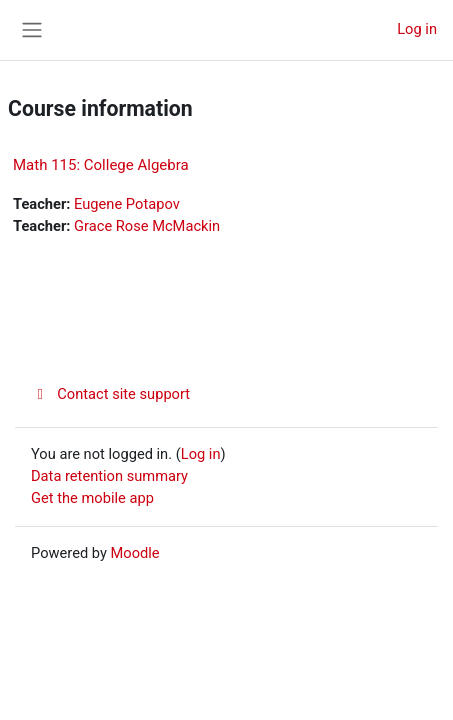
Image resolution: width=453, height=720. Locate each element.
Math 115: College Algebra (101, 165)
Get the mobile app (92, 498)
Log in (417, 29)
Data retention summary (109, 476)
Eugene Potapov (127, 204)
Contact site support (110, 394)
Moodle (135, 553)
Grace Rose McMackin (147, 226)
